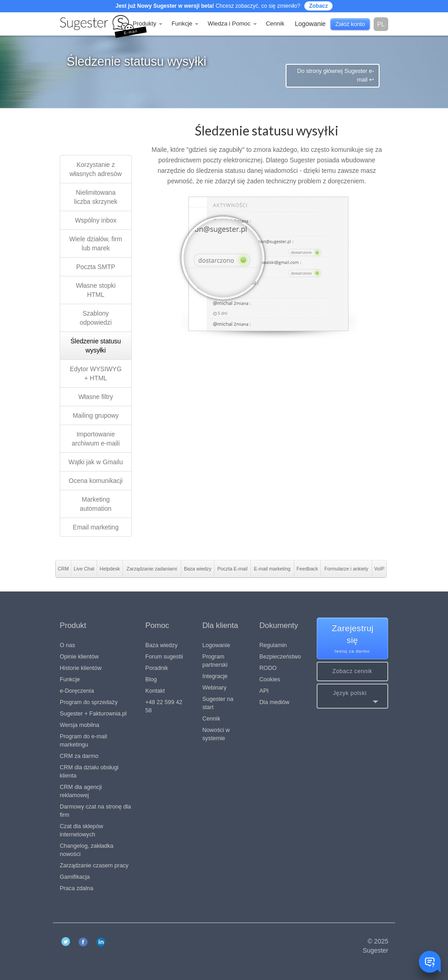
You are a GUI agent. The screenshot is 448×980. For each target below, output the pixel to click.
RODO (268, 668)
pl (381, 24)
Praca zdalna (77, 888)
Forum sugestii (164, 657)
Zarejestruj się (353, 639)
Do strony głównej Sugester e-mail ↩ (336, 75)
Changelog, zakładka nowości (87, 850)
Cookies (270, 679)
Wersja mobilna (80, 725)
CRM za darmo (79, 756)
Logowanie (216, 645)
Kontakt (155, 691)
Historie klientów (81, 668)
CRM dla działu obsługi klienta (89, 772)
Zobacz (318, 6)
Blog (151, 679)
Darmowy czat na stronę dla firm (95, 811)
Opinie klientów (79, 657)
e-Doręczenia (77, 691)
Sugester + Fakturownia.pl (93, 714)
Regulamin (273, 645)
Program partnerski (215, 661)
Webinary (215, 688)
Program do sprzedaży (89, 702)
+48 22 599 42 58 (164, 706)
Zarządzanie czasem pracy (94, 866)
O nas (68, 645)
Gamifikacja (75, 877)
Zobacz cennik (352, 671)
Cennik (275, 23)
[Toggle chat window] (430, 962)
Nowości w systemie (216, 734)
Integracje (215, 676)
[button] (353, 696)
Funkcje (185, 23)
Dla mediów (275, 702)
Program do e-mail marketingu (83, 741)
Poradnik (157, 668)
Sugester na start (218, 703)
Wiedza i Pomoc (232, 23)
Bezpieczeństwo (280, 657)
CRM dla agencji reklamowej (81, 791)
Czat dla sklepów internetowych (81, 830)
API (264, 691)
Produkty (148, 23)
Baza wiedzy (162, 645)
